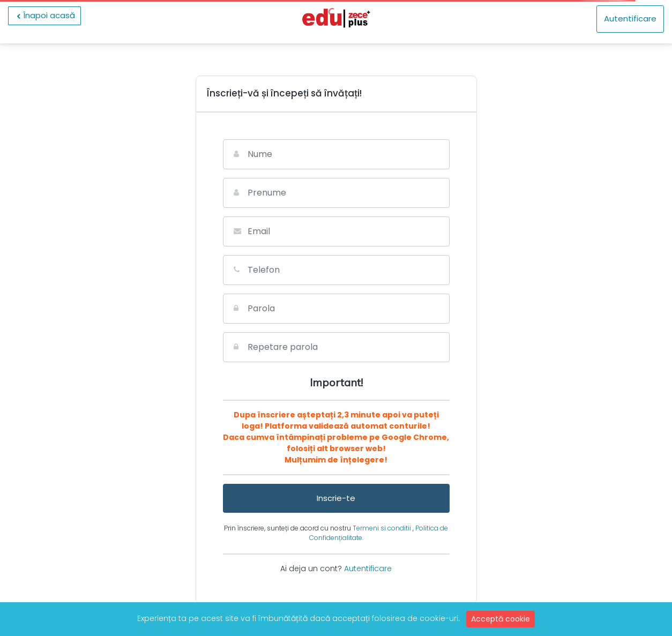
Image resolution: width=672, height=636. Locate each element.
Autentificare (630, 18)
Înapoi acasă (44, 16)
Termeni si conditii (383, 528)
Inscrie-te (336, 498)
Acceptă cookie (501, 619)
